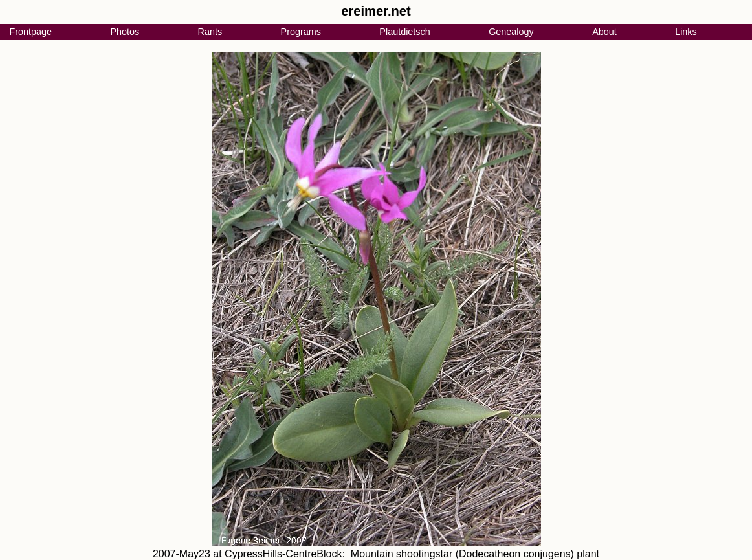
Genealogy (511, 32)
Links (686, 32)
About (604, 32)
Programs (301, 32)
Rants (210, 32)
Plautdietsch (404, 32)
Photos (125, 32)
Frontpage (30, 32)
